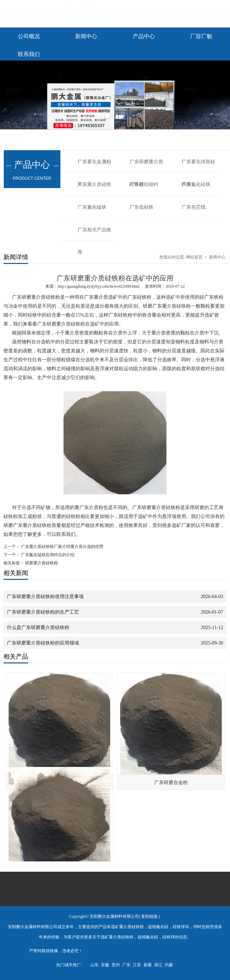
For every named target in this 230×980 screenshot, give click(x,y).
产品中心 (144, 36)
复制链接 (149, 916)
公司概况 (29, 36)
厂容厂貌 (201, 36)
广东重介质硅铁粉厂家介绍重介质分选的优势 (62, 547)
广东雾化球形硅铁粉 (198, 166)
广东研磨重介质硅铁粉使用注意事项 (45, 597)
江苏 (137, 965)
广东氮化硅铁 (196, 184)
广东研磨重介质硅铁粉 (146, 166)
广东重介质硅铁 (94, 184)
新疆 (148, 965)
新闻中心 (86, 36)
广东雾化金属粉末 (94, 166)
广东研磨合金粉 (171, 783)
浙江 (158, 965)
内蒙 (169, 965)
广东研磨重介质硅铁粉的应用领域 (43, 643)
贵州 (116, 965)
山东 (94, 965)
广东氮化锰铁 (92, 207)
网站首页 (194, 257)
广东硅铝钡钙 (144, 184)
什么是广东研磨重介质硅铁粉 (38, 627)
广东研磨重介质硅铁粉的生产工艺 (43, 612)
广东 (126, 965)
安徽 (105, 965)
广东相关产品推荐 (94, 234)
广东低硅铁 (141, 207)
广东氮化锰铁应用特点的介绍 (47, 555)
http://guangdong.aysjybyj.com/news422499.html (99, 286)
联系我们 (29, 54)
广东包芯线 (194, 207)
